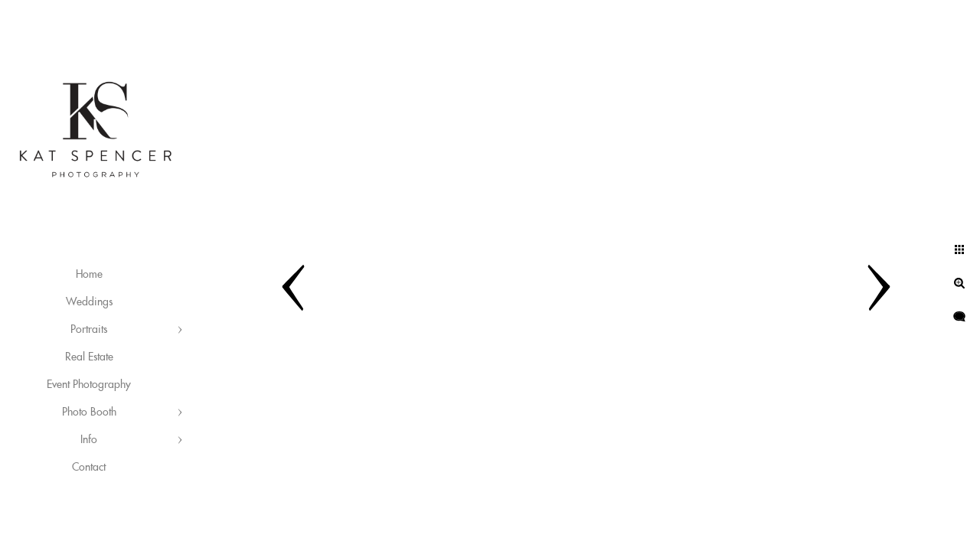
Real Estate (89, 357)
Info (89, 440)
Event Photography (89, 385)
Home (89, 275)
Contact (89, 468)
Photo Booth (89, 412)
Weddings (89, 302)
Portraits (89, 330)
